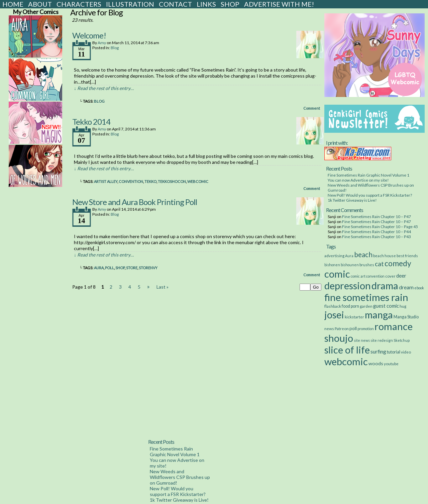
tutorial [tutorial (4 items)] (394, 352)
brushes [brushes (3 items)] (367, 265)
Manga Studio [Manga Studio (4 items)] (406, 317)
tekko (150, 181)
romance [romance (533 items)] (394, 326)
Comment (312, 108)
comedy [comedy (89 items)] (398, 263)
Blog (115, 48)
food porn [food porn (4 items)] (350, 306)
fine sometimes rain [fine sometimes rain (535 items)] (366, 297)
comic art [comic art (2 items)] (358, 276)
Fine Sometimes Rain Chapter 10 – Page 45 (380, 227)
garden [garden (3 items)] (366, 306)
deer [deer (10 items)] (401, 276)
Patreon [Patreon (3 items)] (342, 328)
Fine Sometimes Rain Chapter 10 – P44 (377, 232)
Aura (99, 268)
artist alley (106, 181)
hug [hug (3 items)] (403, 306)
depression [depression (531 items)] (348, 285)
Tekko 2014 (91, 122)
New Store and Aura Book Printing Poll (135, 202)
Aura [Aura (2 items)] (349, 256)
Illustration (130, 4)
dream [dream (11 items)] (406, 287)
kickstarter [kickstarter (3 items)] (354, 317)
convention (131, 181)
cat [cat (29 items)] (379, 264)
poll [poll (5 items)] (353, 328)
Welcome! (89, 35)
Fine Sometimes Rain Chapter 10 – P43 (377, 237)
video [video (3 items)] (406, 352)
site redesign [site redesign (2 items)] (382, 340)
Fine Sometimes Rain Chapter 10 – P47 (377, 217)
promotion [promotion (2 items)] (366, 329)
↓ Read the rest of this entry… (104, 88)
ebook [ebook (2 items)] (419, 288)
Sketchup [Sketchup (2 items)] (402, 340)
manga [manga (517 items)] (379, 315)
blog (99, 101)
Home (13, 4)
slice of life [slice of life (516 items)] (347, 350)
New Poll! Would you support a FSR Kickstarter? (370, 195)
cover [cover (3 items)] (390, 276)
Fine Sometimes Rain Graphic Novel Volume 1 (368, 175)
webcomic (198, 181)
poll (110, 268)
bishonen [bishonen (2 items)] (332, 265)
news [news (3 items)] (329, 328)
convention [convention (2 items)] (375, 276)
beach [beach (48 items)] (363, 255)
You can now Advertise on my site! (358, 180)
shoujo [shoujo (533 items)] (339, 338)
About (40, 4)
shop (120, 268)
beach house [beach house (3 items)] (385, 256)
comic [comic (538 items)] (337, 274)
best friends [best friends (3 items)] (407, 256)
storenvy (148, 268)
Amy (102, 43)
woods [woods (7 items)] (376, 363)
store (132, 268)
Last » (163, 287)
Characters (79, 4)
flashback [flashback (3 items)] (333, 306)
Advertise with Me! (279, 4)
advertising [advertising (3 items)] (334, 256)
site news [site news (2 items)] (362, 340)
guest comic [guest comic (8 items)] (386, 306)
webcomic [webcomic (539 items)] (346, 361)
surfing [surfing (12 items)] (378, 351)
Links (206, 4)
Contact (175, 4)
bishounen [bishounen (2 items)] (350, 265)
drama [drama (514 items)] (385, 285)
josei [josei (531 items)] (334, 315)
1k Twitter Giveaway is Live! (352, 200)
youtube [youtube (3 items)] (391, 364)
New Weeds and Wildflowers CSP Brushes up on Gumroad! (180, 477)
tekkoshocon (172, 181)
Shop (230, 4)
